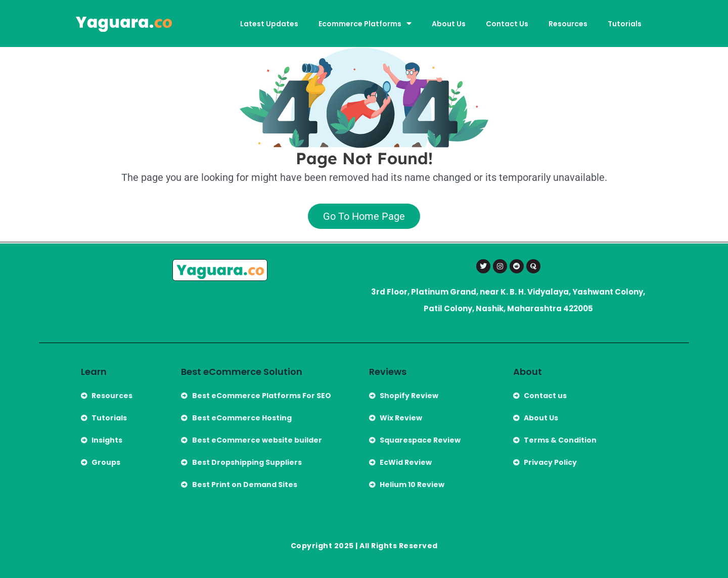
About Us (449, 24)
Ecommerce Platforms (365, 23)
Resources (568, 24)
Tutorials (625, 24)
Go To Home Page (364, 216)
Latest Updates (269, 24)
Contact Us (507, 24)
